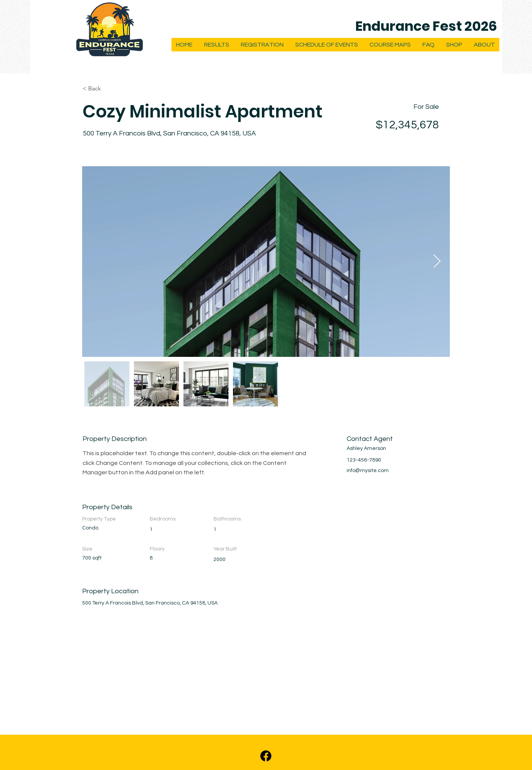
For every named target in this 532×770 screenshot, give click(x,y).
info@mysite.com (368, 471)
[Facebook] (266, 756)
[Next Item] (437, 262)
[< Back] (109, 89)
